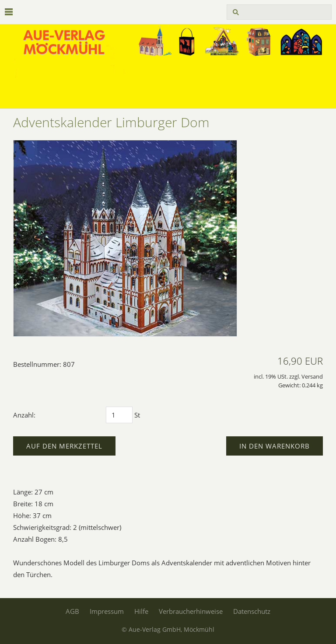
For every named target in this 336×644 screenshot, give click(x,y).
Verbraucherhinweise (191, 611)
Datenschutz (252, 611)
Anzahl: (24, 415)
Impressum (107, 611)
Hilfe (141, 611)
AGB (72, 611)
